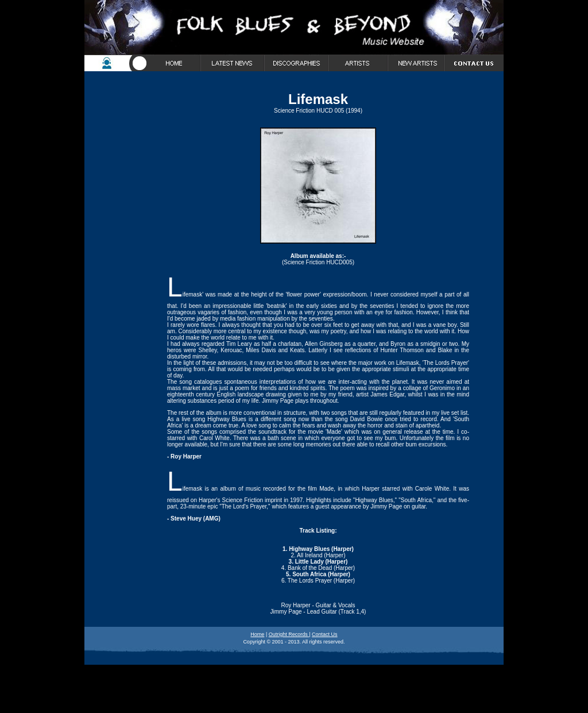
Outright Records (289, 634)
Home (257, 634)
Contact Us (325, 634)
